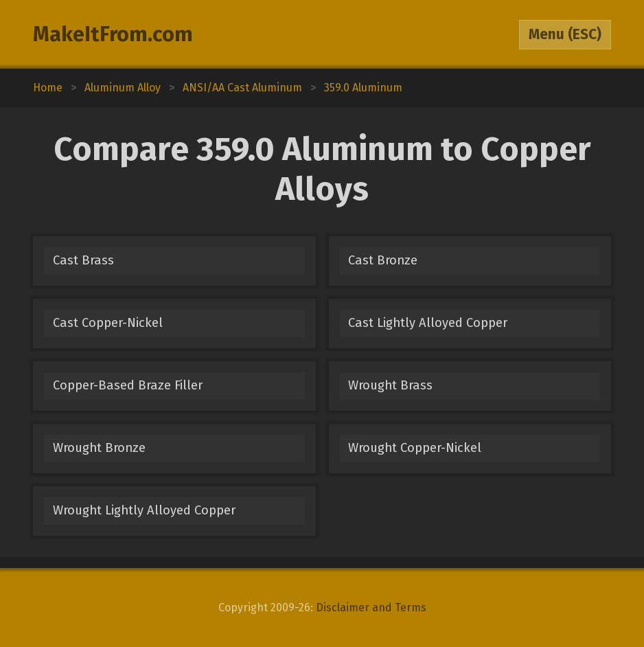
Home (48, 88)
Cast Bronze (383, 260)
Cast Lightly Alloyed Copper (428, 323)
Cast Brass (83, 260)
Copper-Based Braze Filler (128, 385)
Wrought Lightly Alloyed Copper (144, 510)
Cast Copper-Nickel (108, 323)
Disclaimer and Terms (371, 608)
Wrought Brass (390, 385)
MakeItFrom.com (113, 34)
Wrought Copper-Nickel (415, 448)
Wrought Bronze (99, 448)
